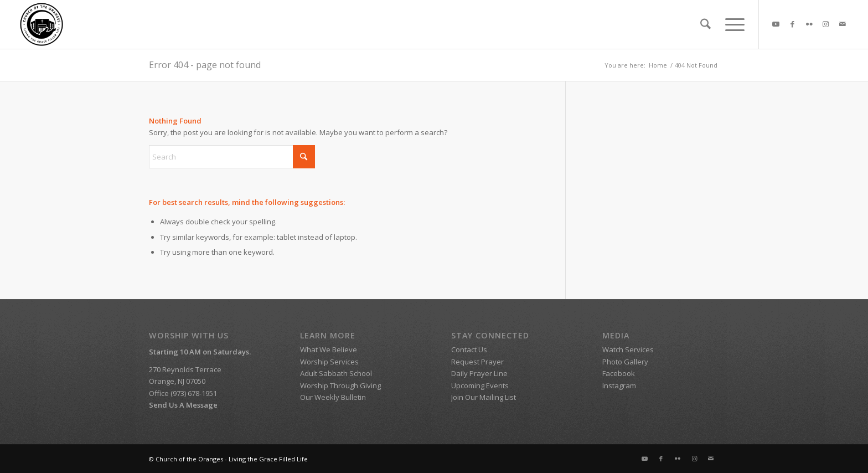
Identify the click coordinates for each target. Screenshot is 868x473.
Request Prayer (477, 362)
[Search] (706, 24)
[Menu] (731, 24)
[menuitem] (706, 24)
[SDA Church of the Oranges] (42, 24)
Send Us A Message (183, 405)
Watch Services (629, 349)
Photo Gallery (625, 362)
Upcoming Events (480, 385)
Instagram (619, 385)
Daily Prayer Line (479, 373)
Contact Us (469, 349)
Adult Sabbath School (337, 373)
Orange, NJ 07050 (177, 381)
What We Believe (329, 349)
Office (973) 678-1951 (183, 393)
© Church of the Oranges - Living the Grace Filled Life (228, 459)
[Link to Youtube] (776, 24)
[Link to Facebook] (793, 24)
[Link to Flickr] (809, 24)
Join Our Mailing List (484, 397)
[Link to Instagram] (826, 24)
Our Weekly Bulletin (333, 397)
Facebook (619, 373)
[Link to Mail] (843, 24)
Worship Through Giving (340, 385)
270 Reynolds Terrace (185, 369)
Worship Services (329, 362)
